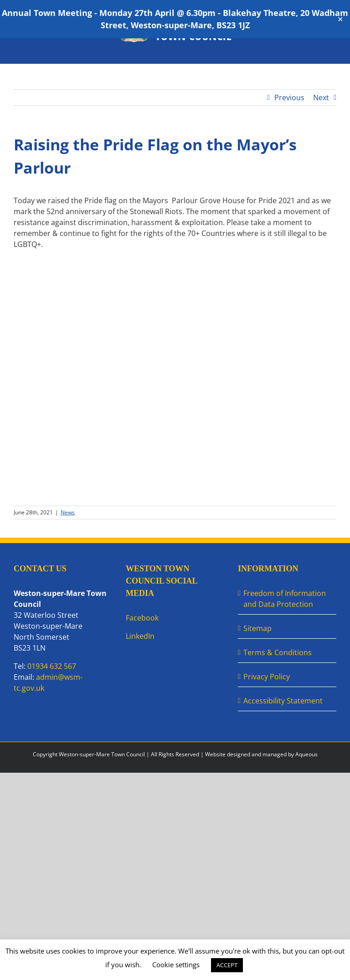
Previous (289, 97)
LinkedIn (140, 636)
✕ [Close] (340, 19)
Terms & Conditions (278, 652)
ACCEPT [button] (227, 965)
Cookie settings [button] (176, 965)
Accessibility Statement (283, 701)
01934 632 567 (52, 666)
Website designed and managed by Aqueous (261, 754)
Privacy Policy (267, 677)
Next (321, 97)
